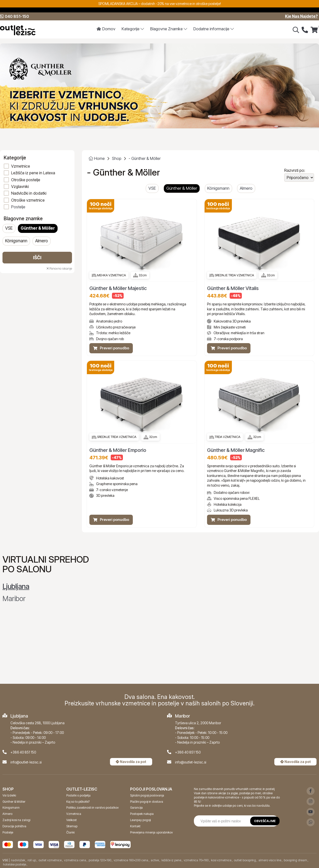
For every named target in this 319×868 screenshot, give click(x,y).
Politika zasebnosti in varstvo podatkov (92, 808)
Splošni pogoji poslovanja (147, 795)
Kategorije (133, 29)
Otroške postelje (26, 180)
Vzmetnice (21, 166)
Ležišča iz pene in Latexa (33, 173)
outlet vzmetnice (50, 860)
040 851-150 (15, 16)
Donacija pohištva (14, 826)
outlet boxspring (245, 860)
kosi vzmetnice (221, 860)
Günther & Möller (38, 228)
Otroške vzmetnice (28, 200)
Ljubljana (16, 586)
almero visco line (270, 860)
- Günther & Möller (145, 158)
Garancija (136, 808)
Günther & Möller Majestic (118, 289)
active (155, 860)
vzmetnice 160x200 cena (131, 860)
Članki (70, 832)
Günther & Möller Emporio (118, 450)
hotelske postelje (15, 864)
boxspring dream (295, 860)
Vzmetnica (74, 814)
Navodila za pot (131, 762)
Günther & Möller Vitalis (233, 289)
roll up (32, 860)
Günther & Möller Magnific (236, 450)
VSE (9, 228)
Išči (37, 258)
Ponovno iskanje (59, 268)
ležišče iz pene (171, 860)
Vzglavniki (20, 186)
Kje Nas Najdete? (301, 16)
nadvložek (18, 860)
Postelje (18, 207)
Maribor (14, 599)
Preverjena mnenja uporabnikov (151, 832)
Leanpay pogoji (140, 820)
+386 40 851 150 (23, 752)
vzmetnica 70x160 (196, 860)
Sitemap (72, 826)
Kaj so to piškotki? (78, 801)
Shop (117, 158)
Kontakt (135, 826)
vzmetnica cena (75, 860)
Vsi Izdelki (9, 795)
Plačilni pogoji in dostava (147, 801)
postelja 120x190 (100, 860)
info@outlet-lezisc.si (26, 762)
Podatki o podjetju (78, 795)
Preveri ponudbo (111, 348)
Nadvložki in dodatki (29, 193)
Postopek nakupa (142, 814)
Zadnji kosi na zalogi (16, 820)
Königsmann (16, 241)
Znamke (169, 29)
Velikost (71, 820)
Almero (42, 241)
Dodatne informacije (213, 29)
